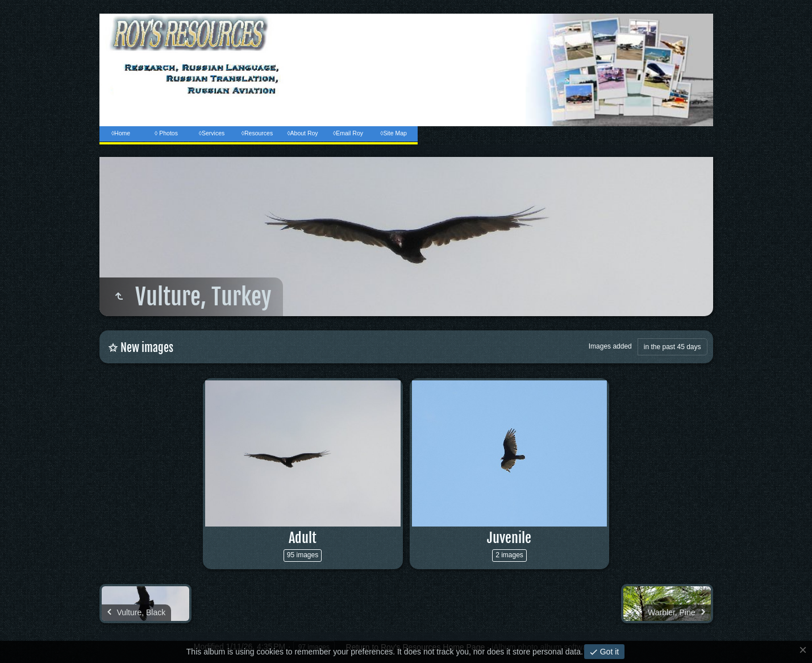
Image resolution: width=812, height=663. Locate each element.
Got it (608, 652)
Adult (303, 538)
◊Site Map (393, 133)
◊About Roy (302, 133)
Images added (610, 346)
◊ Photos (166, 133)
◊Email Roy (348, 133)
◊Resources (257, 133)
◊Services (212, 133)
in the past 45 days (672, 347)
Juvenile (509, 538)
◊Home (121, 133)
